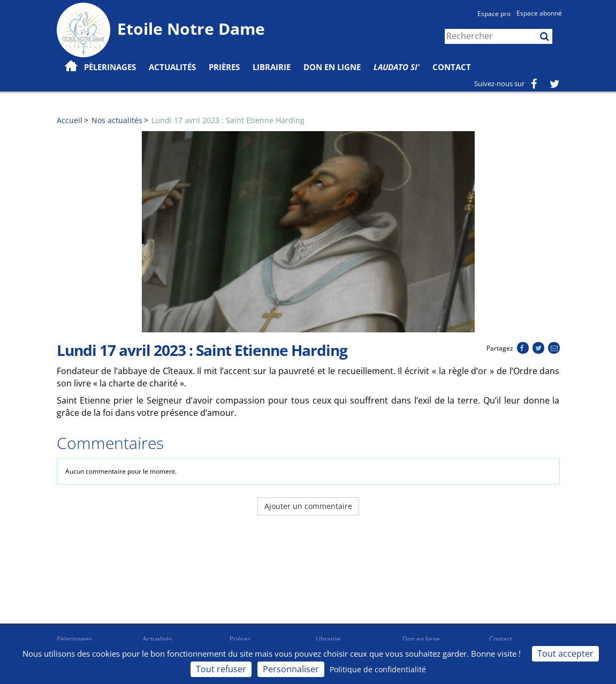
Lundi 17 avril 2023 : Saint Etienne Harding (228, 120)
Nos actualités (117, 120)
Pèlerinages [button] (110, 67)
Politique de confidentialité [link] (378, 669)
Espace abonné (539, 13)
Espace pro (494, 14)
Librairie (272, 67)
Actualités (158, 639)
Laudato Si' (397, 67)
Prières (224, 67)
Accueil (70, 120)
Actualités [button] (172, 67)
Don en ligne (332, 67)
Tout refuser (221, 669)
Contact (452, 67)
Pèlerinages (74, 639)
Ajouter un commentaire (308, 506)
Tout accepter (565, 653)
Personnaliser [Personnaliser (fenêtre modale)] (291, 669)
